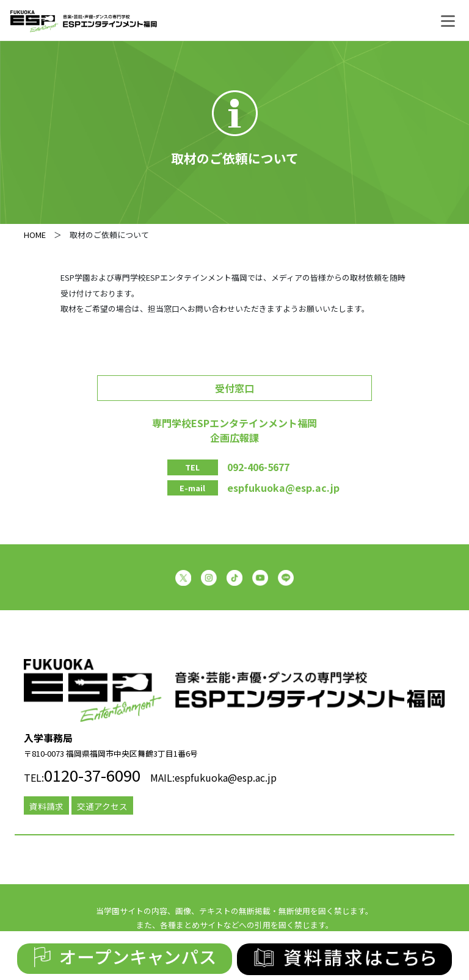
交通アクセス (102, 806)
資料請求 (46, 806)
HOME (35, 235)
